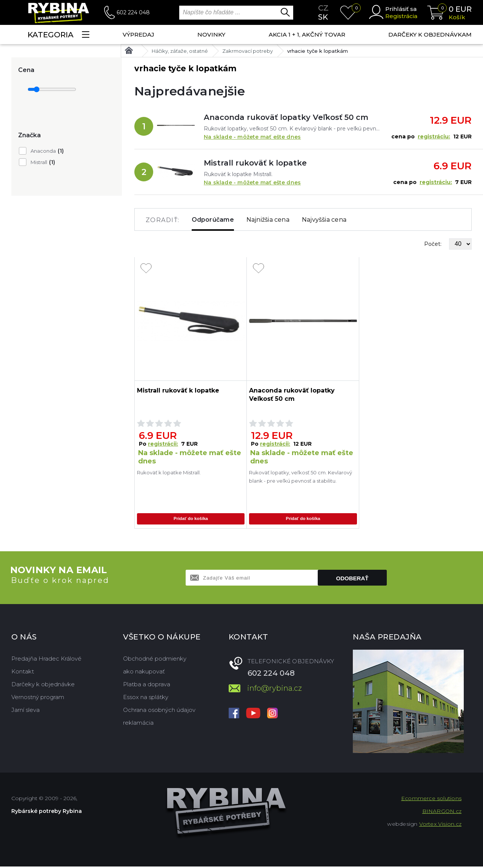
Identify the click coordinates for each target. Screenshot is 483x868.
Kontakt (23, 673)
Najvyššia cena (324, 220)
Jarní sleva (25, 711)
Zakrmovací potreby (248, 51)
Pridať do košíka (191, 519)
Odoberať (352, 580)
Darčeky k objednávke (43, 686)
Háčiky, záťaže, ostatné (180, 51)
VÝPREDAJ (138, 35)
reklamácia (138, 724)
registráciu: (434, 136)
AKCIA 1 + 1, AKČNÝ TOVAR (307, 35)
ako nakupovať (144, 673)
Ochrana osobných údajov (159, 711)
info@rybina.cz (275, 690)
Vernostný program (38, 699)
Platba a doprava (147, 686)
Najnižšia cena (268, 220)
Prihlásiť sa (401, 9)
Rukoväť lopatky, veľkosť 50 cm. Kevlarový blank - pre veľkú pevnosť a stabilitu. (301, 477)
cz (323, 8)
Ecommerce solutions (431, 800)
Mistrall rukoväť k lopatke (255, 163)
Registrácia (401, 16)
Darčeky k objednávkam (430, 35)
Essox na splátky (146, 699)
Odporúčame (213, 220)
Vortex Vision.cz (440, 825)
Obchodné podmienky (155, 660)
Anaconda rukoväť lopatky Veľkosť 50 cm (286, 117)
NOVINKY (211, 35)
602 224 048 (133, 12)
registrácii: (163, 444)
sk (323, 17)
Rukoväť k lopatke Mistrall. (169, 472)
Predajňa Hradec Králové (46, 660)
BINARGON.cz (442, 813)
